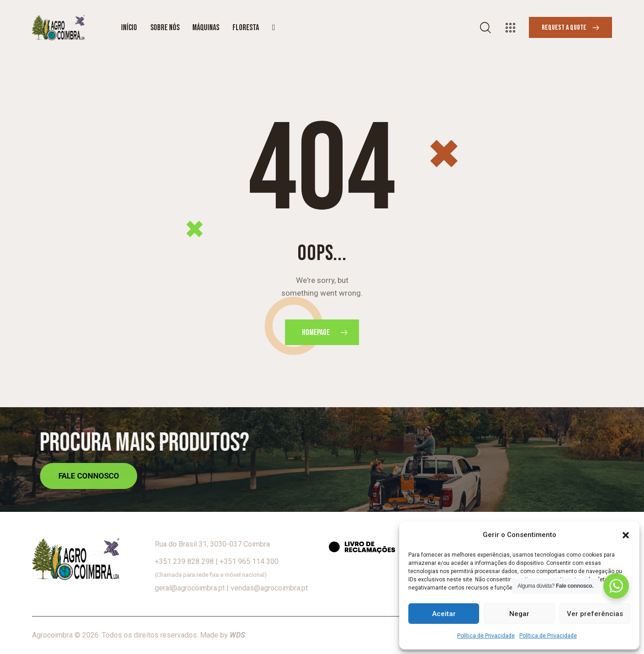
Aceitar (444, 614)
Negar (519, 614)
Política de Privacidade (486, 636)
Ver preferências (595, 614)
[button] (626, 535)
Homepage (316, 332)
